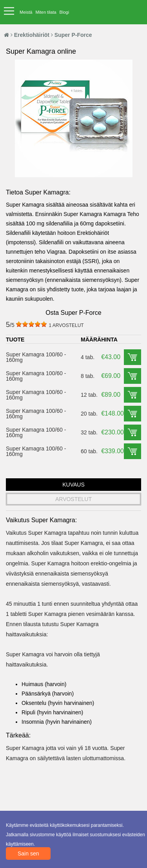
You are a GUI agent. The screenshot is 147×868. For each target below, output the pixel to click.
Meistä (26, 12)
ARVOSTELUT (66, 325)
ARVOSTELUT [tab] (73, 499)
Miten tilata (46, 12)
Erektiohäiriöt (32, 35)
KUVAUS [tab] (73, 485)
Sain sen (28, 853)
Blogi (64, 12)
